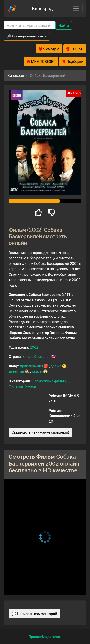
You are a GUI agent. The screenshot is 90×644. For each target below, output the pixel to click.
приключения (32, 366)
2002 (34, 347)
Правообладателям (45, 637)
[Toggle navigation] (76, 8)
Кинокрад (42, 8)
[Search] (30, 25)
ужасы (37, 371)
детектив (17, 371)
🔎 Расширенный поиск (27, 36)
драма (56, 366)
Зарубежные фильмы (51, 381)
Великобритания (37, 356)
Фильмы (16, 386)
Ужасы (31, 386)
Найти (64, 25)
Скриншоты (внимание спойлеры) (40, 432)
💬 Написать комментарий (34, 614)
